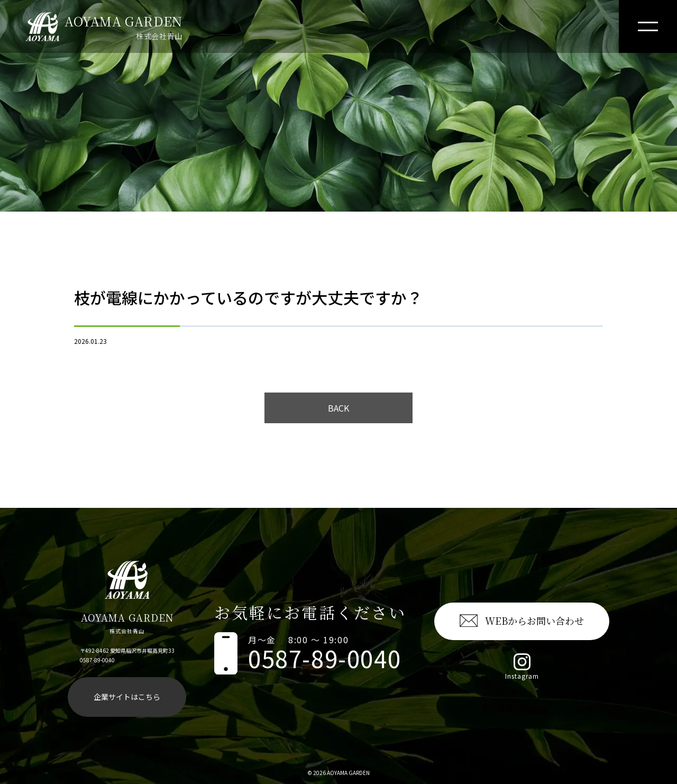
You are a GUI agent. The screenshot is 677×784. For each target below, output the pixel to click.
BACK (338, 408)
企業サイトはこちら (127, 697)
